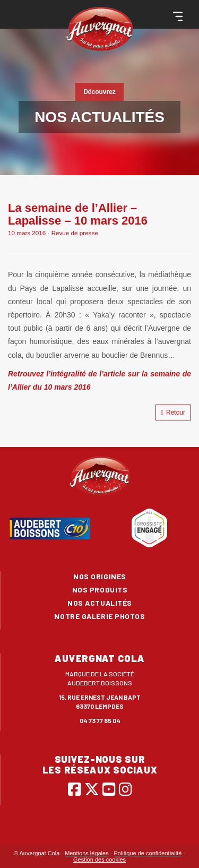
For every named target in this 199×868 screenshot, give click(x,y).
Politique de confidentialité (148, 853)
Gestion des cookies (99, 860)
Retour (173, 412)
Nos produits (100, 590)
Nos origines (100, 576)
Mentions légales (87, 853)
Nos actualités (100, 603)
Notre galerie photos (99, 616)
